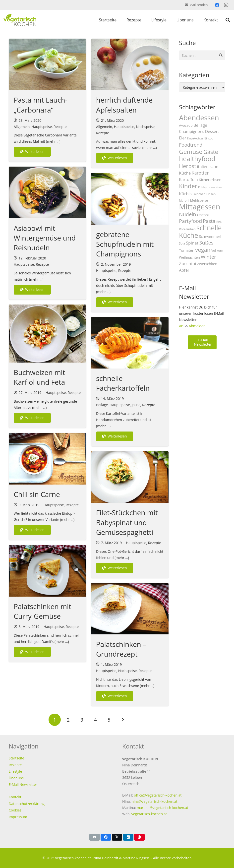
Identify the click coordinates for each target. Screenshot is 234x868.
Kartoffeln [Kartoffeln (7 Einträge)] (188, 179)
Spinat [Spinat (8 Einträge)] (192, 243)
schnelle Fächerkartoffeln (123, 383)
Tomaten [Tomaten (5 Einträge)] (187, 250)
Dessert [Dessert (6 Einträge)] (212, 131)
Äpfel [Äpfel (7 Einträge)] (184, 270)
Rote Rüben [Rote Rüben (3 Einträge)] (187, 229)
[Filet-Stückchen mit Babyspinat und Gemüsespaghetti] (130, 477)
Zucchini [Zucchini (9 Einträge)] (188, 263)
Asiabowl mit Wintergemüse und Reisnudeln (45, 238)
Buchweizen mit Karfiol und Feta (39, 377)
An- (182, 326)
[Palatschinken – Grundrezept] (130, 609)
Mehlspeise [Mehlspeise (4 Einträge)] (199, 200)
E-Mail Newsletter (23, 784)
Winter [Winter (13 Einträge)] (209, 257)
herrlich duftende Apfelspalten (124, 105)
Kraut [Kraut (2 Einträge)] (219, 187)
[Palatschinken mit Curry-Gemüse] (47, 571)
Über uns (16, 778)
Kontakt (15, 797)
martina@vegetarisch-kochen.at (162, 808)
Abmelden (197, 326)
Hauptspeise (42, 127)
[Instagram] (226, 5)
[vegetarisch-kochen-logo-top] (20, 20)
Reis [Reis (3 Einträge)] (219, 222)
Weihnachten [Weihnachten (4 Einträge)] (189, 257)
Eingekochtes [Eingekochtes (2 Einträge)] (195, 138)
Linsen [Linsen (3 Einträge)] (211, 194)
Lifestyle (15, 771)
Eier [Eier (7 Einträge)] (183, 138)
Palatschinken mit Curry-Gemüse (42, 611)
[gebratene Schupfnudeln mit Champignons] (130, 199)
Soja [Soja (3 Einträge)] (182, 243)
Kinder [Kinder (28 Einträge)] (188, 186)
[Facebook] (217, 5)
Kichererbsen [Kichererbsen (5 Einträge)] (210, 180)
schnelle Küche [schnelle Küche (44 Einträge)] (200, 232)
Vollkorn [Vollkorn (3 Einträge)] (217, 251)
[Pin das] (139, 837)
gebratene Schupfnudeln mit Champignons (125, 244)
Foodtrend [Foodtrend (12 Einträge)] (191, 145)
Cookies (15, 810)
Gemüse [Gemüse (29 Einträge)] (191, 152)
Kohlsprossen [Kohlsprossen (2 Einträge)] (206, 187)
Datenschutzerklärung (27, 804)
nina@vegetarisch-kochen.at (155, 801)
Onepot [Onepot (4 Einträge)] (203, 215)
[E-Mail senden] (95, 837)
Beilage (102, 405)
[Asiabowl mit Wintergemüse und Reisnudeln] (47, 192)
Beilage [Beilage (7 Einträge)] (200, 125)
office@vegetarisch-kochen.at (158, 795)
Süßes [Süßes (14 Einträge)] (206, 243)
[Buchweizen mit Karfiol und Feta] (47, 334)
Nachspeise (145, 127)
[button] (228, 20)
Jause (136, 405)
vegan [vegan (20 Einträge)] (203, 249)
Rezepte (60, 127)
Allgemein (22, 127)
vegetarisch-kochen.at (149, 814)
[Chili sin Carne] (47, 459)
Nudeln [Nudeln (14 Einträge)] (188, 214)
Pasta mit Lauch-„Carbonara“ (41, 105)
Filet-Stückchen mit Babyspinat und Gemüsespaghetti (127, 522)
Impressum (18, 817)
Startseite (16, 758)
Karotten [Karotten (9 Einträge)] (201, 173)
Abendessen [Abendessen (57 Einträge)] (199, 118)
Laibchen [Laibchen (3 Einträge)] (199, 194)
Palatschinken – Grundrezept (121, 649)
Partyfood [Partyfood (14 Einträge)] (190, 221)
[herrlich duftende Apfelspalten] (130, 64)
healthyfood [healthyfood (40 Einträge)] (197, 159)
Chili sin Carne (37, 494)
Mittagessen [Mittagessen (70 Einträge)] (200, 207)
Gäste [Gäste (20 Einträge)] (211, 152)
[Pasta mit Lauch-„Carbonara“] (47, 64)
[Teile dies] (106, 837)
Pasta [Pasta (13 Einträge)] (209, 221)
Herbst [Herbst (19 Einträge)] (188, 166)
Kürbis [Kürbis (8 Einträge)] (185, 194)
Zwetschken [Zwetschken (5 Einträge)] (207, 264)
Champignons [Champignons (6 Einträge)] (192, 131)
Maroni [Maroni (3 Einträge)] (184, 201)
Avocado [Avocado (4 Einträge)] (186, 125)
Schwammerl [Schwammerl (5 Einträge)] (210, 236)
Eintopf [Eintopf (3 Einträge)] (209, 138)
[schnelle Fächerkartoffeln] (130, 343)
